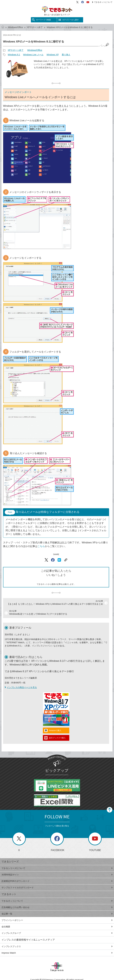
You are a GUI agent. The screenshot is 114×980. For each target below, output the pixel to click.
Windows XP (53, 55)
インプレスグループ (57, 933)
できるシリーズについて (57, 868)
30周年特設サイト (57, 875)
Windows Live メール (33, 55)
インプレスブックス (57, 946)
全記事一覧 (57, 914)
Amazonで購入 (55, 730)
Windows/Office (15, 27)
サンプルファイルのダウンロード (57, 888)
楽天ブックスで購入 (57, 738)
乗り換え (66, 55)
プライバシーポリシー (57, 920)
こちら (41, 546)
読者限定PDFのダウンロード (57, 881)
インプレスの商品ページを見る (21, 687)
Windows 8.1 (14, 55)
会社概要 (57, 927)
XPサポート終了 (35, 27)
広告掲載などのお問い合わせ (57, 907)
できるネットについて (102, 2)
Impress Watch (57, 953)
